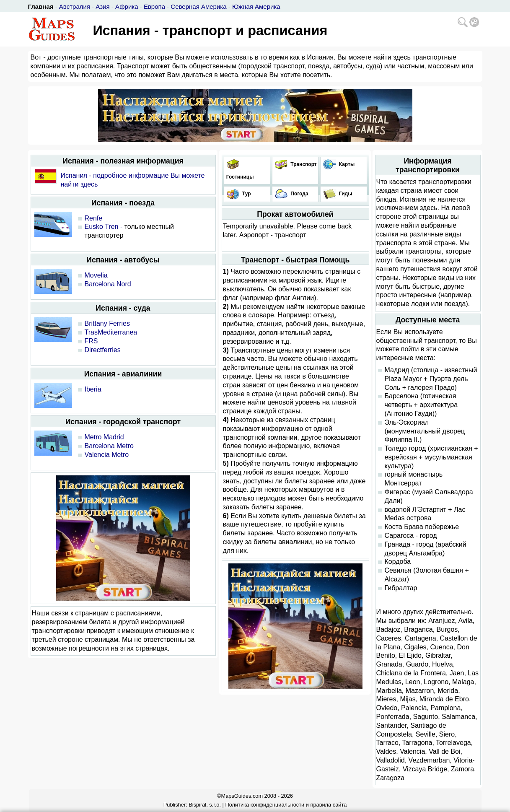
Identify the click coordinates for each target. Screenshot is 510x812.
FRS (91, 341)
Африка (127, 6)
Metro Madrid (104, 437)
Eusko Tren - (104, 227)
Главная (41, 6)
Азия (102, 6)
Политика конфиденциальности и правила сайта (286, 805)
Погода (299, 194)
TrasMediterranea (111, 332)
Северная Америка (198, 6)
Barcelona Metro (109, 446)
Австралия (75, 6)
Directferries (103, 350)
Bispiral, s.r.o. (205, 805)
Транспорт (303, 164)
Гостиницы (239, 177)
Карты (346, 164)
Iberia (93, 389)
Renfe (94, 218)
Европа (154, 6)
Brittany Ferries (107, 323)
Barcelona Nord (108, 284)
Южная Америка (256, 6)
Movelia (96, 275)
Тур (246, 194)
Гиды (345, 194)
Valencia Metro (107, 455)
